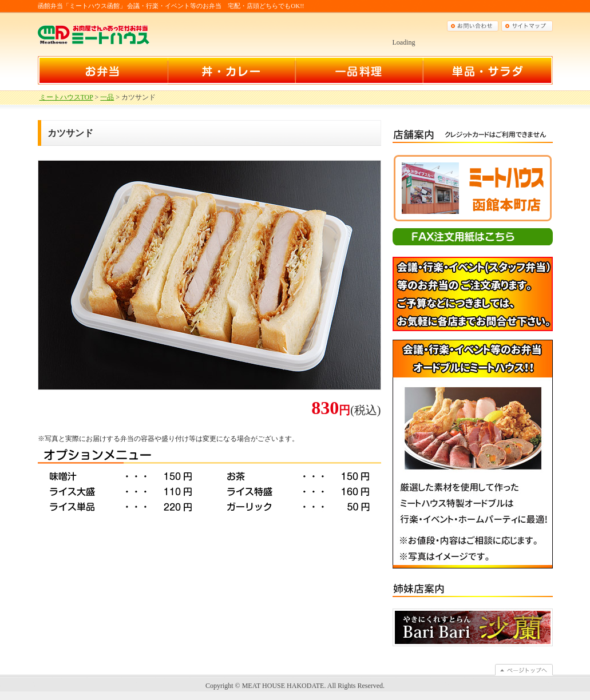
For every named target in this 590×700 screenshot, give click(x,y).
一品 (107, 97)
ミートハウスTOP (66, 97)
